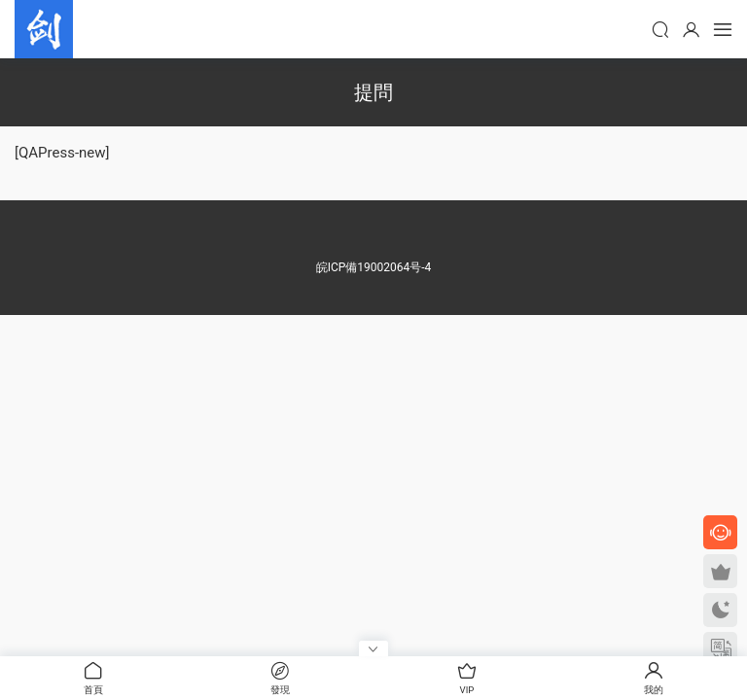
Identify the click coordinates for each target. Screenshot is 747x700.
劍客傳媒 (44, 29)
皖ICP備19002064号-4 (374, 267)
